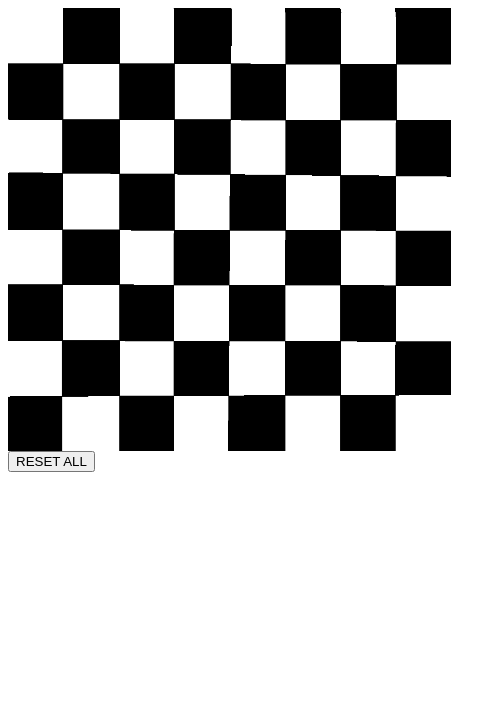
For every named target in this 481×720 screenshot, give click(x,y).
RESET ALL (51, 461)
